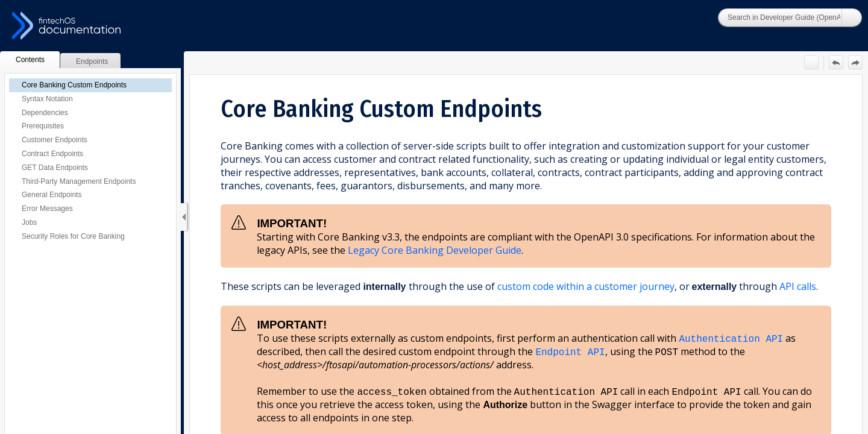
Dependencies (45, 113)
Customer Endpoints (55, 140)
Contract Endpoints (52, 154)
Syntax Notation (47, 99)
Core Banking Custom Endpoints (74, 85)
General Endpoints (52, 195)
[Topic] (526, 254)
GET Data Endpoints (55, 168)
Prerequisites (43, 126)
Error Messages (47, 209)
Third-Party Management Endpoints (79, 181)
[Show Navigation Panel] (184, 217)
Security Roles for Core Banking (73, 236)
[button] (852, 17)
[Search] (780, 17)
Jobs (29, 222)
